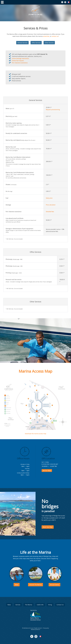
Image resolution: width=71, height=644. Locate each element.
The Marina (29, 605)
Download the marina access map (36, 434)
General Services (22, 43)
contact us (55, 36)
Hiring (50, 605)
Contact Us (60, 605)
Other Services (49, 43)
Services (18, 605)
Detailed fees (50, 212)
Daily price (49, 198)
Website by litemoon (36, 630)
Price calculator (51, 205)
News (9, 605)
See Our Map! (47, 471)
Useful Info (40, 605)
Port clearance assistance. (20, 63)
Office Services (36, 43)
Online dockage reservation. (20, 58)
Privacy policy (46, 628)
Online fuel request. (18, 61)
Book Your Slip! (48, 527)
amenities (46, 36)
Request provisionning (53, 110)
